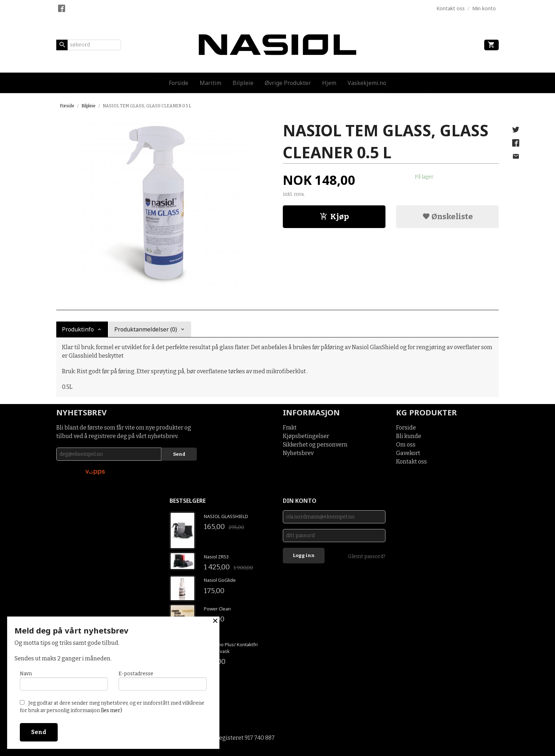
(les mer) (111, 710)
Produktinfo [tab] (78, 329)
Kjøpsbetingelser (306, 436)
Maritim (210, 83)
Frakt (290, 428)
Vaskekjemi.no (367, 83)
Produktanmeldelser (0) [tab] (146, 329)
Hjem (329, 83)
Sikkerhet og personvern (315, 445)
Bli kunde (409, 436)
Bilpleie (243, 83)
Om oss (406, 445)
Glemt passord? (367, 556)
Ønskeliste (448, 217)
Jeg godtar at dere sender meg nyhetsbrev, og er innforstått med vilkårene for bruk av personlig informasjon (112, 707)
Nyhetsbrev (298, 453)
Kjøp (334, 217)
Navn (64, 681)
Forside (179, 83)
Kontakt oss (411, 462)
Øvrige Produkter (288, 83)
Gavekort (408, 453)
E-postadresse (163, 681)
